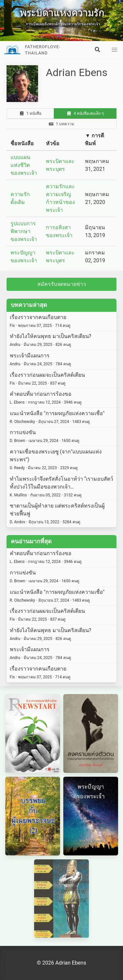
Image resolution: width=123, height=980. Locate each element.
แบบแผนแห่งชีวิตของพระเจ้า (24, 165)
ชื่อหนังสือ (22, 143)
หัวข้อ (53, 143)
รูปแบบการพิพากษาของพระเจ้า (24, 231)
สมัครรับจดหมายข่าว (62, 284)
